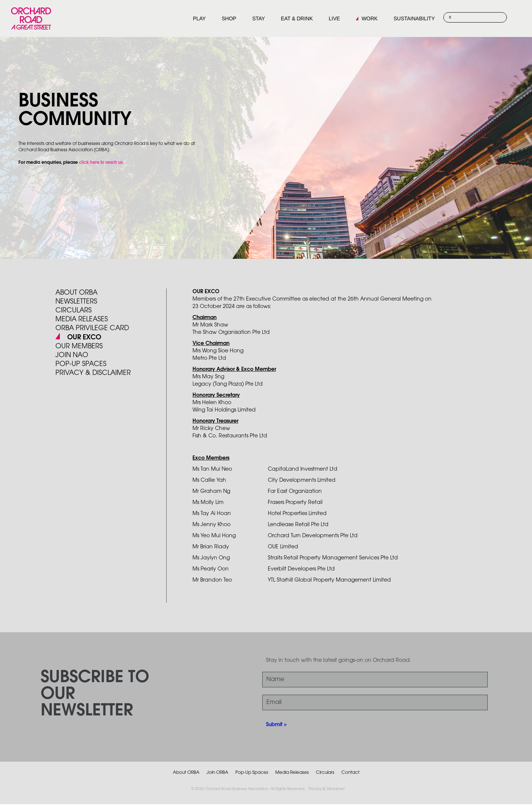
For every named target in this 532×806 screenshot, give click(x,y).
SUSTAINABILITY (414, 18)
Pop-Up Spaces (252, 773)
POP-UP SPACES (81, 364)
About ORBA (76, 293)
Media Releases (82, 319)
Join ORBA (217, 773)
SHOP (229, 18)
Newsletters (76, 302)
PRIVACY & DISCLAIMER (93, 373)
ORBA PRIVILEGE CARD (92, 328)
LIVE (334, 18)
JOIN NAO (72, 355)
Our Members (79, 346)
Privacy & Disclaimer (327, 789)
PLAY (199, 18)
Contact (350, 773)
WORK (370, 18)
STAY (259, 18)
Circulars (74, 311)
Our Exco (83, 338)
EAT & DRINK (297, 18)
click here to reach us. (101, 163)
